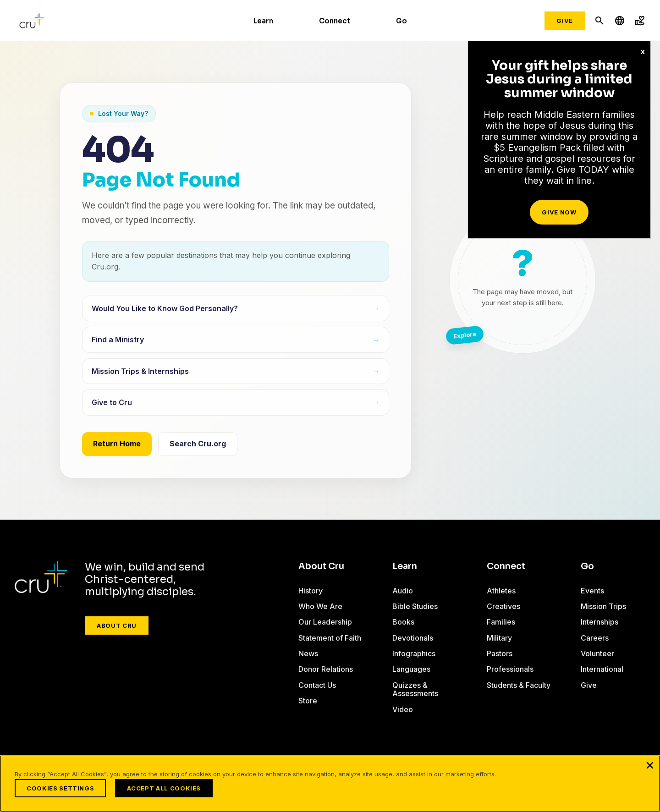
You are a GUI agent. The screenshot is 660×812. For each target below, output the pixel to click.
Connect (335, 21)
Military (499, 638)
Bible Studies (415, 606)
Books (403, 622)
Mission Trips (603, 606)
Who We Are (320, 606)
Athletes (501, 591)
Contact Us (317, 685)
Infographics (414, 653)
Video (403, 709)
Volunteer (597, 653)
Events (592, 591)
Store (308, 701)
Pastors (500, 653)
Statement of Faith (330, 638)
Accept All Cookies (164, 788)
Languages (411, 669)
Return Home (117, 444)
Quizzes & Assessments (415, 689)
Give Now (559, 212)
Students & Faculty (519, 685)
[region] (330, 784)
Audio (403, 591)
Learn (263, 21)
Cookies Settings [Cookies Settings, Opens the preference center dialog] (60, 788)
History (311, 591)
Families (501, 622)
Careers (595, 638)
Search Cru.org (198, 444)
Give (565, 21)
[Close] (650, 765)
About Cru (117, 625)
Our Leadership (325, 622)
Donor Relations (326, 669)
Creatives (503, 606)
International (602, 669)
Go (401, 21)
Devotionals (413, 638)
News (308, 653)
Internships (599, 622)
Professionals (510, 669)
